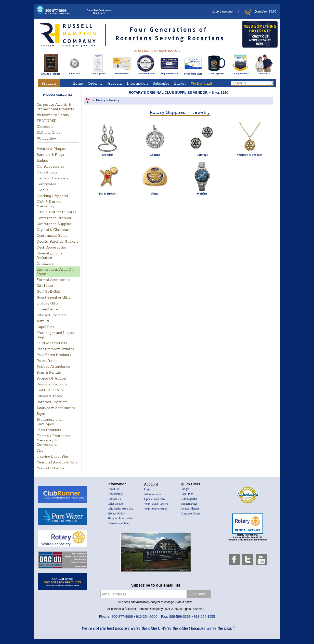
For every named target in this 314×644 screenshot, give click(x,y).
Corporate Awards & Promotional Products (55, 107)
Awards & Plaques (51, 73)
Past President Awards (55, 349)
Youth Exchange (50, 468)
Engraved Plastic (169, 73)
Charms (155, 155)
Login (148, 489)
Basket (180, 83)
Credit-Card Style (193, 73)
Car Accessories (50, 166)
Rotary (100, 100)
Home (78, 83)
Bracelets (108, 155)
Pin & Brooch (107, 194)
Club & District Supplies (56, 212)
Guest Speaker (217, 73)
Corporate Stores (191, 513)
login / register (223, 11)
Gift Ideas (45, 286)
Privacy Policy (116, 513)
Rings (155, 194)
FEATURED (47, 121)
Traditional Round (146, 73)
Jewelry (43, 321)
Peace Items (47, 361)
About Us (113, 489)
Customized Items (52, 236)
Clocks (42, 190)
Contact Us (114, 499)
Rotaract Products (52, 402)
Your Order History (156, 509)
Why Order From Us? (121, 509)
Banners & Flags (50, 155)
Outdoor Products (52, 343)
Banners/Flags (189, 504)
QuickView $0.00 (260, 12)
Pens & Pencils (49, 372)
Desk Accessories (52, 247)
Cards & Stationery (53, 178)
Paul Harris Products (54, 355)
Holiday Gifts (47, 303)
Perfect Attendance (53, 367)
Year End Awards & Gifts (57, 462)
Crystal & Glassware (53, 230)
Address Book (153, 494)
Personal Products (52, 384)
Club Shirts (264, 73)
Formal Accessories (53, 280)
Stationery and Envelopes (49, 422)
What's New (47, 138)
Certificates (46, 184)
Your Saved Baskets (156, 504)
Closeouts (45, 127)
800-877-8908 (58, 12)
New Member (122, 73)
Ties (40, 450)
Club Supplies (98, 73)
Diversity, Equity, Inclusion (50, 255)
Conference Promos (54, 218)
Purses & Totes (49, 396)
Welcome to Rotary (53, 115)
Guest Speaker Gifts (53, 297)
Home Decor (47, 309)
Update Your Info (155, 499)
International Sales (119, 523)
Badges (43, 160)
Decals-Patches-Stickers (58, 241)
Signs (41, 414)
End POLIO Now (50, 390)
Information (137, 83)
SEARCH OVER (63, 582)
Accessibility (115, 494)
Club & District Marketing (49, 204)
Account (115, 83)
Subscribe (161, 83)
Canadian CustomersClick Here (99, 12)
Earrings (202, 155)
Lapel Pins (75, 73)
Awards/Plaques (190, 509)
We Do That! (201, 83)
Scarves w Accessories (56, 408)
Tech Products (49, 430)
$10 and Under (49, 132)
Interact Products (52, 315)
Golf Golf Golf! (49, 291)
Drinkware (45, 263)
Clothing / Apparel (52, 196)
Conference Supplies (54, 224)
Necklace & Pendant (249, 155)
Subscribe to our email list (156, 585)
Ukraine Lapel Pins (53, 456)
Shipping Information (120, 518)
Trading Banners (240, 73)
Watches (202, 194)
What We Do (115, 504)
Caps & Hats (47, 172)
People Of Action (51, 378)
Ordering (95, 83)
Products (49, 83)
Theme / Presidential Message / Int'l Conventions (54, 440)
